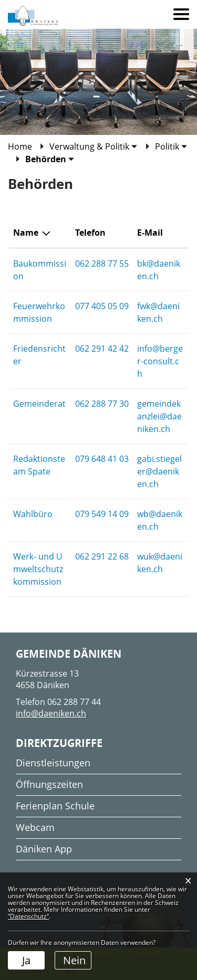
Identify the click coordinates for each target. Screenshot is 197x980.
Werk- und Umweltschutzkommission (38, 569)
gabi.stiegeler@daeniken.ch (159, 471)
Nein (74, 960)
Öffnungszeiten (49, 784)
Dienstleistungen (53, 763)
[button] (94, 146)
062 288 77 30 (102, 404)
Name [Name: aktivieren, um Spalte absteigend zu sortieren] (26, 233)
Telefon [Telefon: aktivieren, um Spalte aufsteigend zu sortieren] (90, 233)
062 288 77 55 (102, 264)
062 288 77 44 (74, 702)
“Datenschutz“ (28, 916)
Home (20, 146)
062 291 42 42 (102, 349)
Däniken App (44, 849)
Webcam (35, 827)
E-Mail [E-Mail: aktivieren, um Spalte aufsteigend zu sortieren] (150, 233)
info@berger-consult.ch (160, 361)
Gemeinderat (39, 404)
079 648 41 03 (102, 459)
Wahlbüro (33, 514)
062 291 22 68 (102, 556)
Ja (26, 960)
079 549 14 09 (102, 514)
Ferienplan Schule (55, 806)
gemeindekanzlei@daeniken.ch (159, 416)
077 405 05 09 (102, 306)
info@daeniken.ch (51, 713)
